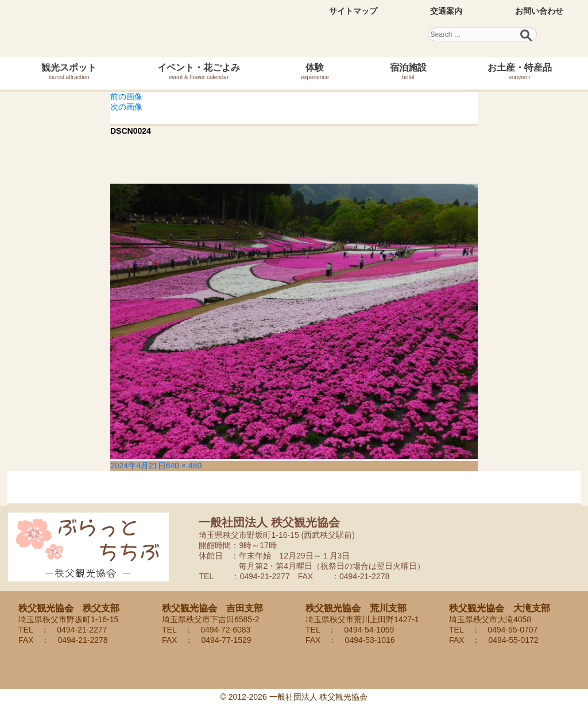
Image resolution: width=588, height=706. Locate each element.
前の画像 (126, 96)
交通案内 (446, 11)
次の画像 (126, 107)
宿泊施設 (408, 71)
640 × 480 (184, 466)
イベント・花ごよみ (199, 71)
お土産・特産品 (520, 71)
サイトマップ (353, 11)
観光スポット (69, 71)
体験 (315, 71)
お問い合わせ (539, 11)
